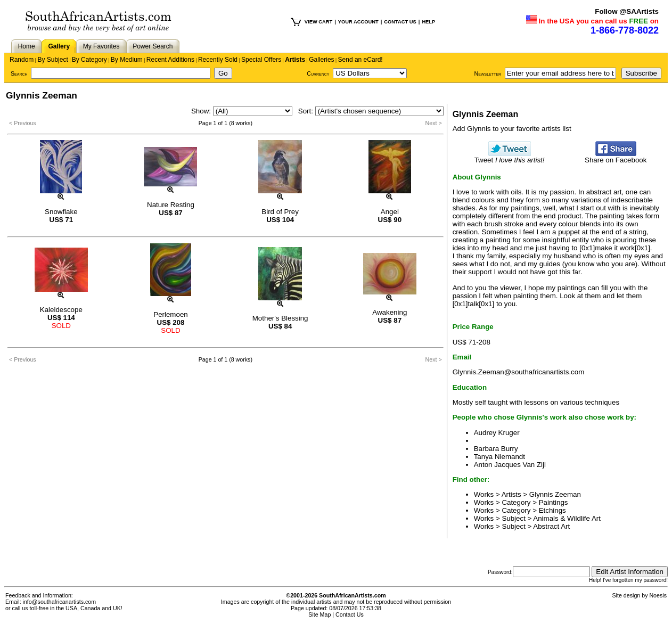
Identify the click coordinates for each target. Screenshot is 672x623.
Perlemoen (170, 314)
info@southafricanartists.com (60, 602)
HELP (428, 22)
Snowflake (61, 212)
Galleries (321, 60)
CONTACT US (400, 22)
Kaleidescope (61, 310)
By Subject (52, 60)
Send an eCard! (360, 60)
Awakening (390, 312)
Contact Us (350, 614)
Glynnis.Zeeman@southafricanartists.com (519, 372)
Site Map (319, 614)
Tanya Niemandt (499, 457)
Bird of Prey (280, 212)
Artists (295, 60)
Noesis (658, 595)
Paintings (554, 502)
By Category (89, 60)
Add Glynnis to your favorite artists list (512, 129)
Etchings (552, 510)
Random (22, 60)
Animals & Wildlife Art (567, 518)
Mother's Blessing (280, 318)
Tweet (510, 157)
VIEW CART (318, 22)
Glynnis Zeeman (555, 494)
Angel (390, 212)
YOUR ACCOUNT (358, 22)
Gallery (59, 46)
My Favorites (101, 46)
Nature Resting (171, 205)
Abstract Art (551, 526)
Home (27, 46)
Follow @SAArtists (627, 11)
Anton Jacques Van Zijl (510, 465)
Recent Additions (170, 60)
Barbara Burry (496, 449)
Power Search (153, 46)
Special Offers (261, 60)
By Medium (127, 60)
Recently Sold (218, 60)
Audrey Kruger (497, 433)
